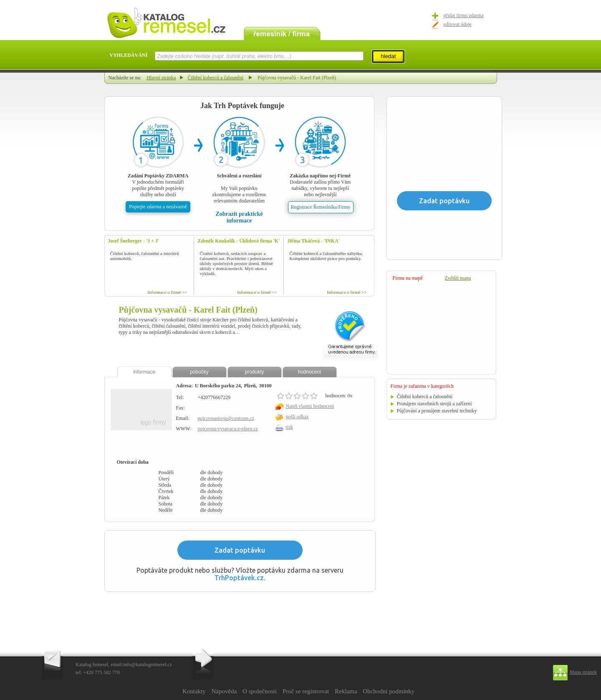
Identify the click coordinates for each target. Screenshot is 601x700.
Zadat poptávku (240, 550)
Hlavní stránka (161, 78)
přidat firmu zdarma (464, 15)
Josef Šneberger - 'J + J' (134, 241)
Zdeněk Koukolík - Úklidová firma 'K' (239, 241)
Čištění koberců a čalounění (215, 78)
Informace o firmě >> (167, 292)
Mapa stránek (583, 672)
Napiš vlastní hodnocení (310, 406)
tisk (289, 427)
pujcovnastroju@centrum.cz (226, 418)
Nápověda (224, 691)
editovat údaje (458, 24)
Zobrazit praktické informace (239, 217)
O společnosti (260, 691)
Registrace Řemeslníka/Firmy (321, 207)
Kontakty (194, 691)
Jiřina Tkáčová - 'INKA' (314, 241)
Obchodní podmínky (389, 691)
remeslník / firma (282, 33)
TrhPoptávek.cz (239, 578)
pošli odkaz (297, 417)
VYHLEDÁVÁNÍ (129, 55)
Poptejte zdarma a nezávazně (158, 207)
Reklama (346, 691)
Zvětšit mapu (458, 278)
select (363, 56)
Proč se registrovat (306, 691)
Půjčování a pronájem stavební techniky (437, 411)
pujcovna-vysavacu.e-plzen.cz (228, 429)
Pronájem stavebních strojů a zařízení (434, 404)
